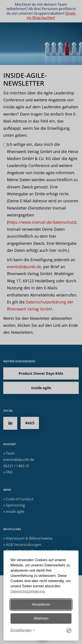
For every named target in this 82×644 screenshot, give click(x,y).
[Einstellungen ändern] (23, 630)
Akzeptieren (41, 604)
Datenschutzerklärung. (28, 591)
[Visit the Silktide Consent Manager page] (69, 630)
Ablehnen (41, 618)
